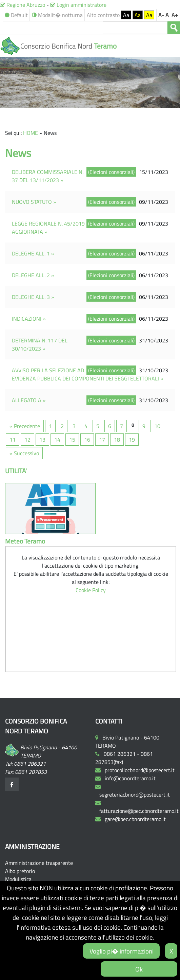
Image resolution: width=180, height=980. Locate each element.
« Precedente (25, 426)
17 (102, 440)
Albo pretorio (20, 871)
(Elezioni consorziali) (111, 172)
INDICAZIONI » (29, 319)
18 (117, 440)
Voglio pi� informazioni (122, 951)
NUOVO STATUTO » (34, 202)
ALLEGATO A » (29, 400)
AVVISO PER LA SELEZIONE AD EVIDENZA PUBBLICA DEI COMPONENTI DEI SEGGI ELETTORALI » (88, 374)
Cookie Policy (91, 590)
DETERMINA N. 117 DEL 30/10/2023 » (40, 344)
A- (161, 15)
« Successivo (24, 453)
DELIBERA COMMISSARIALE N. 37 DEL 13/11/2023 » (48, 176)
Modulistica (18, 879)
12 (27, 440)
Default (16, 15)
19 (132, 440)
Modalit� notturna (57, 15)
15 (72, 440)
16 (87, 440)
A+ (175, 15)
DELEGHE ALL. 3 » (33, 297)
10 (157, 426)
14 (57, 440)
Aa (126, 15)
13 (42, 440)
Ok (139, 969)
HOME (31, 133)
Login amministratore (78, 5)
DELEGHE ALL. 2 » (33, 275)
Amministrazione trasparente (39, 863)
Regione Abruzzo (23, 5)
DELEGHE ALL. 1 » (33, 253)
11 (13, 440)
